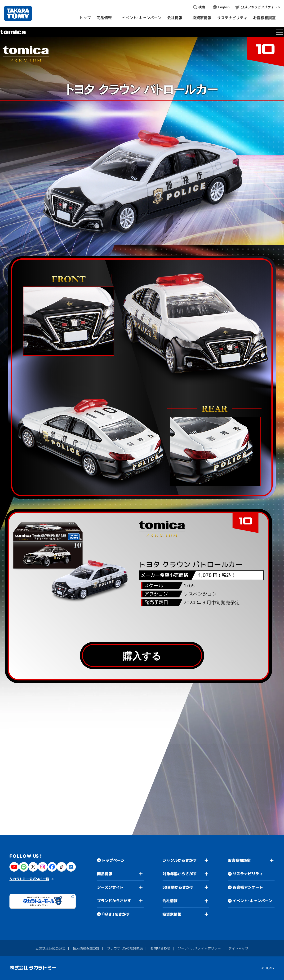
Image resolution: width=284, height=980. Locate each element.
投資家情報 (172, 914)
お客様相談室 (239, 860)
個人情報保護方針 (86, 948)
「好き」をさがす (116, 914)
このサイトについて (50, 948)
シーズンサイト (110, 887)
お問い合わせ (160, 948)
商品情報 (105, 874)
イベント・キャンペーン (253, 901)
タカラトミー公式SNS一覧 (29, 879)
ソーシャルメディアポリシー (199, 948)
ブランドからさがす (114, 901)
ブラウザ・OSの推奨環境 (125, 948)
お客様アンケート (248, 887)
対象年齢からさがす (180, 874)
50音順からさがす (178, 887)
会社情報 (170, 901)
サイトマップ (238, 948)
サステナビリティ (248, 874)
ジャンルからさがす (180, 860)
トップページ (113, 860)
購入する (142, 656)
